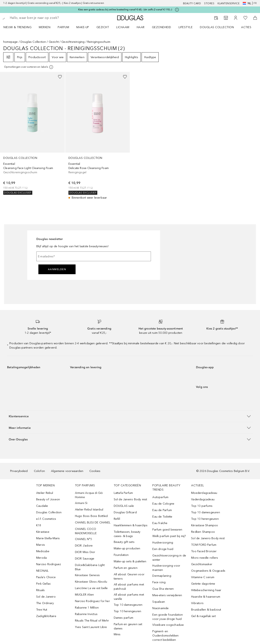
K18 (39, 525)
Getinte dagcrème (203, 584)
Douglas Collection (33, 42)
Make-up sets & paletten (130, 561)
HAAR (141, 27)
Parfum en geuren (126, 568)
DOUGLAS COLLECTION (217, 27)
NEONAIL (42, 571)
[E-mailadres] (94, 256)
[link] (32, 133)
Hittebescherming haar (206, 590)
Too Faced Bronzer (204, 551)
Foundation (121, 555)
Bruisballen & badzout (206, 610)
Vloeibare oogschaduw (168, 625)
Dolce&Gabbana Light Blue (90, 567)
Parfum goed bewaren (167, 530)
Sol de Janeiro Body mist (131, 499)
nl (247, 3)
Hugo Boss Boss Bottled (91, 516)
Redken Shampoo (203, 532)
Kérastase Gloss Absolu (91, 582)
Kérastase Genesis (87, 575)
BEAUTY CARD (192, 3)
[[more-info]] (29, 67)
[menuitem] (20, 27)
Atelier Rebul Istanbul (89, 510)
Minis (117, 634)
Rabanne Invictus (86, 614)
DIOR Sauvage (85, 559)
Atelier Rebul (45, 493)
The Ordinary (45, 603)
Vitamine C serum (203, 577)
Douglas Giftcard (125, 512)
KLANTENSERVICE (229, 3)
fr (255, 3)
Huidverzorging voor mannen (166, 568)
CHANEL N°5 (83, 539)
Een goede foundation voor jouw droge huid (168, 617)
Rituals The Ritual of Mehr (92, 621)
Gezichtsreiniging (73, 42)
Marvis (41, 545)
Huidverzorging (163, 543)
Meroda (41, 558)
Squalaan (159, 602)
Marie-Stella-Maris (48, 538)
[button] (130, 416)
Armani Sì (81, 503)
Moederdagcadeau (204, 493)
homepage (11, 42)
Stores (209, 3)
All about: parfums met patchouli (129, 587)
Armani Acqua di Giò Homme (89, 495)
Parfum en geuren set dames (128, 626)
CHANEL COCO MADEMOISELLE (86, 531)
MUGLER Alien (84, 595)
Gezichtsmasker (202, 564)
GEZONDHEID (162, 27)
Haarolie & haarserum (206, 597)
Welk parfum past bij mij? (169, 536)
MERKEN (45, 27)
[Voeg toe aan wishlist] (60, 77)
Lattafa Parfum (123, 493)
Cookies (95, 471)
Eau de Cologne (163, 504)
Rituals (40, 590)
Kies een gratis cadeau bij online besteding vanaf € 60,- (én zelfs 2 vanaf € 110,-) (125, 10)
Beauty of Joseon (48, 499)
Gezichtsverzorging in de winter (169, 558)
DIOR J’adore (84, 546)
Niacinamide (160, 608)
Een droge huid (163, 549)
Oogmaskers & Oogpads (208, 571)
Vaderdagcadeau (203, 499)
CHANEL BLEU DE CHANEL (93, 523)
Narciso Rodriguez (49, 564)
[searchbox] (40, 18)
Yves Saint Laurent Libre (91, 627)
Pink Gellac (43, 584)
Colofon (39, 471)
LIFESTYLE (186, 27)
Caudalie (42, 506)
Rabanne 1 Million (87, 608)
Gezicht (54, 42)
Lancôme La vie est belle (91, 588)
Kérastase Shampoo (205, 525)
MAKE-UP (83, 27)
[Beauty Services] (216, 18)
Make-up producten (127, 548)
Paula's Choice (46, 577)
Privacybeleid (19, 471)
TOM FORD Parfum (204, 545)
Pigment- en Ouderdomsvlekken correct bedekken (165, 636)
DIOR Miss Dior (85, 552)
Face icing (159, 582)
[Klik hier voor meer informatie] (177, 10)
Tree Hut (42, 610)
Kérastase (43, 532)
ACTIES (246, 27)
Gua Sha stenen (163, 589)
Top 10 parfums (202, 506)
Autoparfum (160, 497)
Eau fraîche (160, 523)
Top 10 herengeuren (128, 611)
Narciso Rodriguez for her (92, 601)
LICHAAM (123, 27)
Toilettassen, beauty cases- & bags (127, 534)
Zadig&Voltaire (46, 616)
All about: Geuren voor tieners (129, 577)
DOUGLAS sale (124, 506)
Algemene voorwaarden (67, 471)
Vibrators (197, 603)
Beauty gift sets (124, 542)
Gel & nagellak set (203, 616)
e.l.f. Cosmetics (46, 519)
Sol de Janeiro (46, 597)
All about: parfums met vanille (129, 597)
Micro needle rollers (205, 558)
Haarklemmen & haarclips (131, 525)
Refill (117, 519)
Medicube (43, 551)
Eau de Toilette (162, 517)
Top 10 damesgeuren (128, 605)
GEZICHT (103, 27)
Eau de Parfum (162, 510)
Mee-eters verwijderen (167, 595)
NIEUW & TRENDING (17, 27)
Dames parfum (123, 618)
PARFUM (63, 27)
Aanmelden (57, 269)
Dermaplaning (162, 576)
